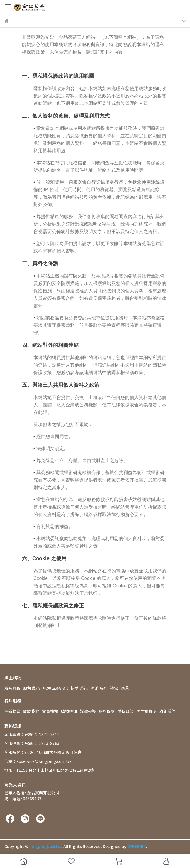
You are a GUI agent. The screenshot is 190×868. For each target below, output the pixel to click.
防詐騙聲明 (147, 711)
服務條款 (107, 711)
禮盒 (114, 688)
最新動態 (12, 711)
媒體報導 (88, 711)
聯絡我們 (167, 711)
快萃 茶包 (79, 688)
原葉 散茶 (32, 688)
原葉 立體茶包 (55, 688)
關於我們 (31, 711)
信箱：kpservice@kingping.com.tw (38, 761)
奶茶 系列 (99, 688)
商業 (125, 688)
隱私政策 (126, 711)
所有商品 (12, 688)
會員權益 (50, 711)
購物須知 (69, 711)
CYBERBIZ (137, 846)
